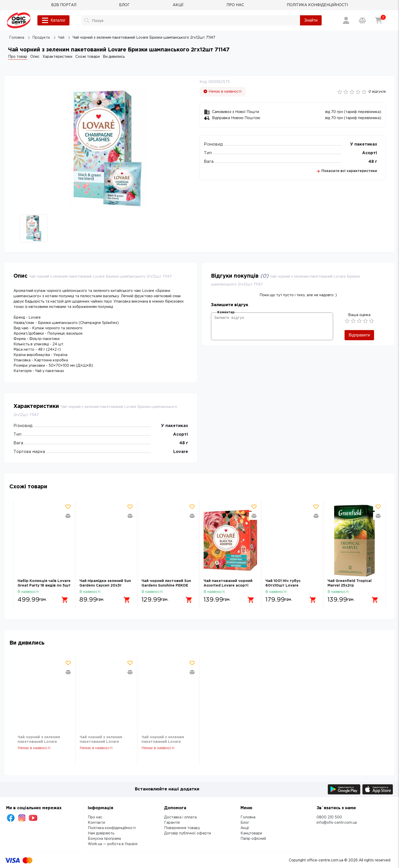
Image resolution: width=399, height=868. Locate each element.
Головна (248, 817)
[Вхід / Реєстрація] (346, 20)
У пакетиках (364, 144)
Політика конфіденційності (112, 828)
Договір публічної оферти (188, 833)
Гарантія (172, 823)
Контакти (96, 823)
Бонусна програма (104, 839)
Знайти (311, 20)
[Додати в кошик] (65, 600)
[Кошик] (379, 20)
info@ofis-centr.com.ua (337, 823)
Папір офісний (253, 839)
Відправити (359, 335)
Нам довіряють (101, 833)
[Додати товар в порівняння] (68, 516)
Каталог (53, 20)
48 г (373, 162)
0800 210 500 (329, 817)
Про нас (95, 817)
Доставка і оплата (180, 817)
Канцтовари (251, 833)
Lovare (181, 452)
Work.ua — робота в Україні (113, 844)
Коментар (226, 312)
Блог (245, 823)
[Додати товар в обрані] (68, 507)
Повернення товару (182, 828)
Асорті (370, 153)
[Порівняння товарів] (362, 20)
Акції (245, 828)
